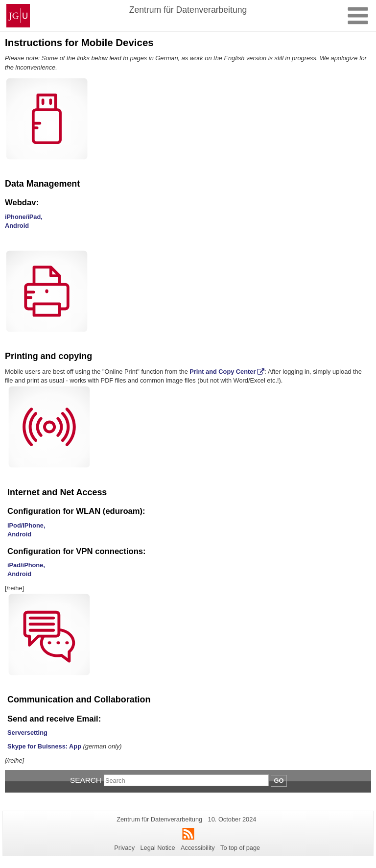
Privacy (124, 848)
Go (279, 781)
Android (17, 226)
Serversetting (27, 733)
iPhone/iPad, (24, 217)
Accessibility (198, 848)
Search (86, 780)
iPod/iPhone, (26, 525)
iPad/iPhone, (26, 565)
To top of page (240, 848)
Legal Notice (157, 848)
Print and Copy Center (223, 372)
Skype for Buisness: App (44, 746)
